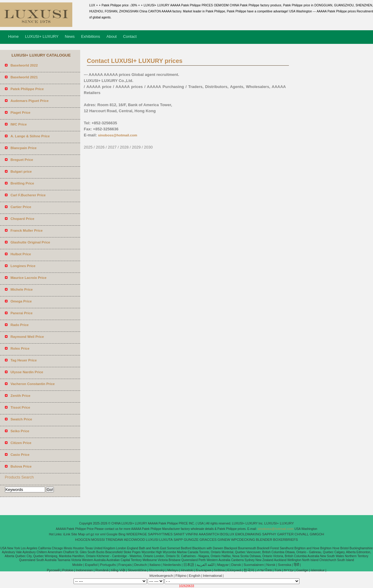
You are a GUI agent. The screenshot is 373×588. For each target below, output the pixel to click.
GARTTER (285, 534)
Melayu (173, 570)
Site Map (78, 534)
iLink (67, 534)
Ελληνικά (234, 570)
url (88, 534)
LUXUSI (152, 540)
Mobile (77, 565)
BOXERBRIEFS (286, 540)
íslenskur (318, 570)
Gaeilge (302, 570)
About (112, 36)
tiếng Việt (118, 570)
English (195, 576)
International (212, 576)
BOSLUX (227, 534)
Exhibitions (91, 36)
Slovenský (157, 570)
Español (91, 565)
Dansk (236, 565)
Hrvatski (187, 570)
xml (103, 534)
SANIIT (179, 534)
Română (102, 570)
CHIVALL (302, 534)
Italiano (155, 565)
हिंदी (296, 565)
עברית (289, 570)
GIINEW (224, 540)
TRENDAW (114, 540)
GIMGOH (317, 534)
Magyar (223, 565)
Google (112, 534)
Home (13, 36)
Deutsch (141, 565)
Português (108, 565)
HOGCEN (83, 540)
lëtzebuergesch (161, 576)
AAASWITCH (209, 534)
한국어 (249, 570)
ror (97, 534)
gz (92, 534)
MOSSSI (98, 540)
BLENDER (264, 540)
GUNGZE (191, 540)
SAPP (178, 540)
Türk (278, 570)
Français (125, 565)
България (204, 570)
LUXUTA (166, 540)
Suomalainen (254, 565)
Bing (122, 534)
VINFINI (192, 534)
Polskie (68, 570)
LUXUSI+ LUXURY (42, 36)
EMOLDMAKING (248, 534)
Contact (130, 36)
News (70, 36)
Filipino (181, 576)
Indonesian (84, 570)
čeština (219, 570)
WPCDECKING (243, 540)
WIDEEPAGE (137, 534)
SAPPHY (269, 534)
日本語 (189, 565)
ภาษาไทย (265, 570)
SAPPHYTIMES (160, 534)
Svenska (284, 565)
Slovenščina (137, 570)
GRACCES (208, 540)
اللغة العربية (206, 565)
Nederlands (172, 565)
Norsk (271, 565)
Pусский (53, 570)
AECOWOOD (135, 540)
